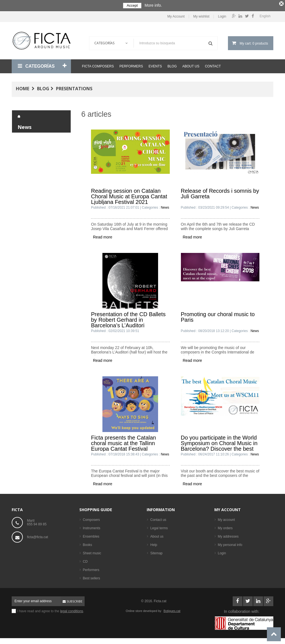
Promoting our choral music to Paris (218, 316)
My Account (176, 15)
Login (222, 15)
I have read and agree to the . (51, 610)
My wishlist (201, 15)
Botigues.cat (172, 609)
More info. (153, 5)
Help (154, 543)
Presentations (74, 87)
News (24, 126)
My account (228, 508)
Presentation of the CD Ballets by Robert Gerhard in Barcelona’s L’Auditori (128, 318)
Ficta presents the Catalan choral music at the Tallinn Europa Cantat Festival (123, 442)
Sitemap (156, 552)
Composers (91, 518)
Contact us (158, 518)
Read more (103, 236)
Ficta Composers (98, 65)
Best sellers (92, 577)
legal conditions (72, 610)
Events (155, 65)
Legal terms (159, 527)
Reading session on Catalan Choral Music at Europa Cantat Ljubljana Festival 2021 (129, 195)
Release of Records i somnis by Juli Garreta (220, 192)
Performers (131, 65)
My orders (225, 527)
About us (191, 65)
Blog (172, 65)
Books (88, 543)
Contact (213, 65)
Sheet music (92, 552)
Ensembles (91, 535)
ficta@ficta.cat (38, 536)
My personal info (230, 543)
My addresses (228, 535)
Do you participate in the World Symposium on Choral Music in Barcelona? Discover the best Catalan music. (219, 442)
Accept (132, 5)
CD (85, 560)
